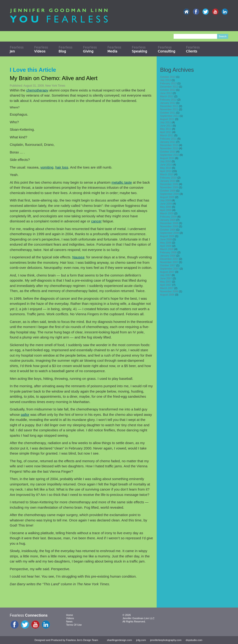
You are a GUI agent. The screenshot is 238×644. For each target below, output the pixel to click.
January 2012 (168, 103)
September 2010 (170, 155)
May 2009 (166, 207)
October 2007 (168, 265)
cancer (96, 221)
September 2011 (170, 116)
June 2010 (166, 165)
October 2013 (168, 77)
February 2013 (169, 83)
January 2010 (168, 181)
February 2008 (169, 252)
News (69, 621)
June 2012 (166, 93)
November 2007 (169, 262)
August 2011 (167, 119)
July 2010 (166, 161)
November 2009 (169, 187)
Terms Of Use (74, 625)
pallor (25, 415)
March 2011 (167, 135)
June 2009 (166, 204)
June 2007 (166, 278)
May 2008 (166, 243)
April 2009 (166, 210)
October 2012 (168, 90)
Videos (70, 618)
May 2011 (166, 129)
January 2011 (168, 142)
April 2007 (166, 285)
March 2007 (167, 288)
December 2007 (169, 259)
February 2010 (169, 178)
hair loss (62, 167)
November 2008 (169, 226)
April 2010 (166, 171)
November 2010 (169, 148)
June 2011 (166, 126)
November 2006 (169, 291)
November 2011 (169, 109)
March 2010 (167, 174)
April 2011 (166, 132)
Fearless (17, 49)
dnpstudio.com (194, 640)
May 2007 (166, 282)
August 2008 (167, 236)
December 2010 (169, 145)
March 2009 (167, 213)
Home (70, 615)
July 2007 (166, 275)
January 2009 (168, 220)
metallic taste (122, 182)
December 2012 (169, 87)
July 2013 (166, 80)
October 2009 (168, 191)
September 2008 (170, 233)
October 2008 (168, 230)
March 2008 (167, 249)
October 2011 (168, 113)
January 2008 (168, 256)
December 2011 (169, 106)
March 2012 (167, 96)
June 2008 (166, 239)
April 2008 (166, 246)
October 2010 (168, 152)
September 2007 (170, 269)
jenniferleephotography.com (166, 640)
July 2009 (166, 200)
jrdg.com (141, 640)
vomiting (47, 167)
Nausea (78, 257)
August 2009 (167, 197)
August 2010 (167, 158)
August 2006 (167, 295)
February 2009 (169, 217)
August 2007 (167, 272)
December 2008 (169, 223)
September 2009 (170, 194)
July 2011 (166, 122)
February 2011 (169, 139)
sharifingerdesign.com (119, 640)
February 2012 (169, 100)
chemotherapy (37, 90)
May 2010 (166, 168)
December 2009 (169, 184)
